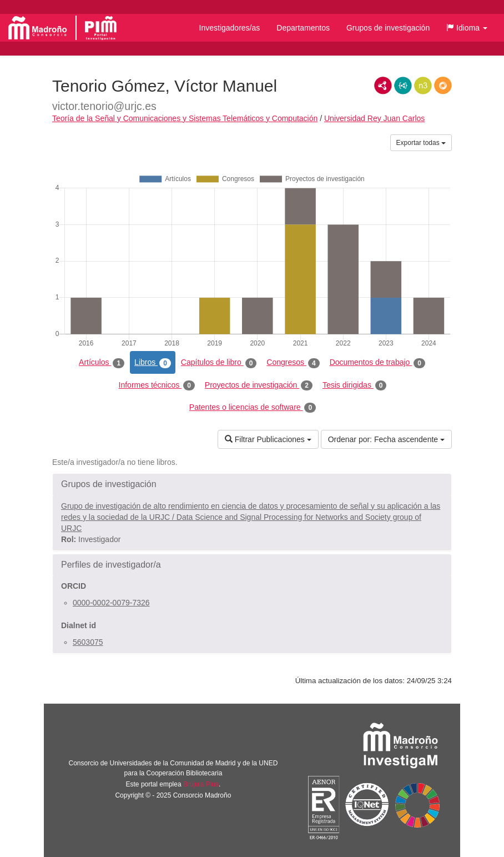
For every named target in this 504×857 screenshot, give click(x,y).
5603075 (88, 642)
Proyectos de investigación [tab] (259, 385)
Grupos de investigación (388, 28)
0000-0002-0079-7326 (111, 603)
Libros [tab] (153, 363)
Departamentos (303, 28)
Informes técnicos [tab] (157, 385)
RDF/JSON (443, 86)
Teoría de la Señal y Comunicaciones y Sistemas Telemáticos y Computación (185, 118)
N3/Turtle (423, 86)
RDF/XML (383, 86)
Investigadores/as (230, 28)
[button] (467, 28)
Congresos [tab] (293, 363)
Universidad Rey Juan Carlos (374, 118)
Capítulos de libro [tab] (219, 363)
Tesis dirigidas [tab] (355, 385)
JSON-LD (403, 86)
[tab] (252, 484)
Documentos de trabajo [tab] (377, 363)
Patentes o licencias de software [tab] (253, 408)
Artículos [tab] (102, 363)
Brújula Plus (201, 784)
